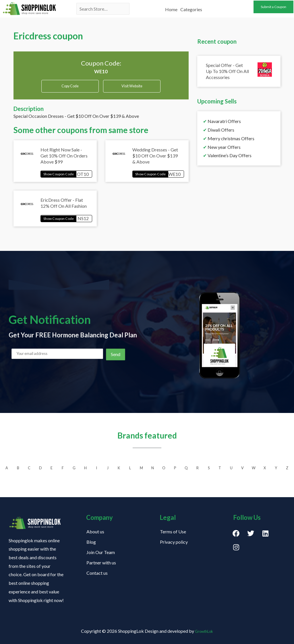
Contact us (97, 573)
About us (95, 531)
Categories (191, 6)
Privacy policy (174, 542)
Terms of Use (173, 531)
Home (171, 6)
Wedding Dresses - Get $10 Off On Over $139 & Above (155, 158)
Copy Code (70, 86)
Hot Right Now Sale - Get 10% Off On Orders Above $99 (64, 158)
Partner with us (101, 563)
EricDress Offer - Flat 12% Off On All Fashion (64, 207)
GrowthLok (204, 631)
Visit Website (132, 88)
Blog (91, 542)
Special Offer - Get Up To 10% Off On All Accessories (227, 71)
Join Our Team (101, 552)
